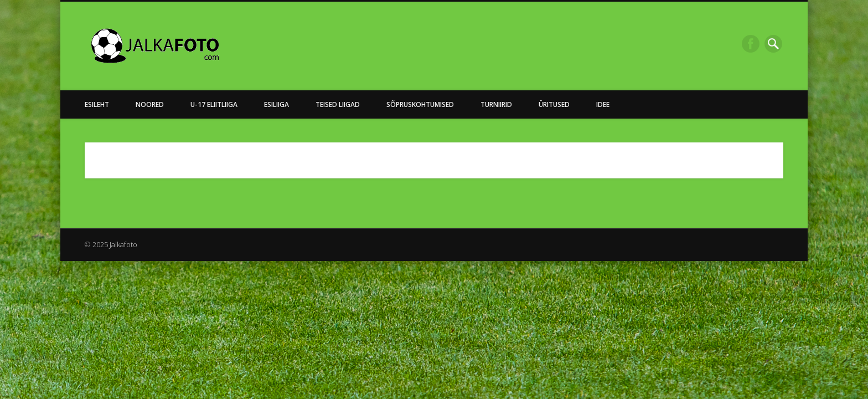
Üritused (554, 104)
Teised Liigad (338, 104)
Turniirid (496, 104)
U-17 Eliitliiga (214, 104)
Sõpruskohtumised (420, 104)
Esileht (97, 104)
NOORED (150, 104)
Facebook (751, 44)
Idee (603, 104)
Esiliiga (277, 104)
